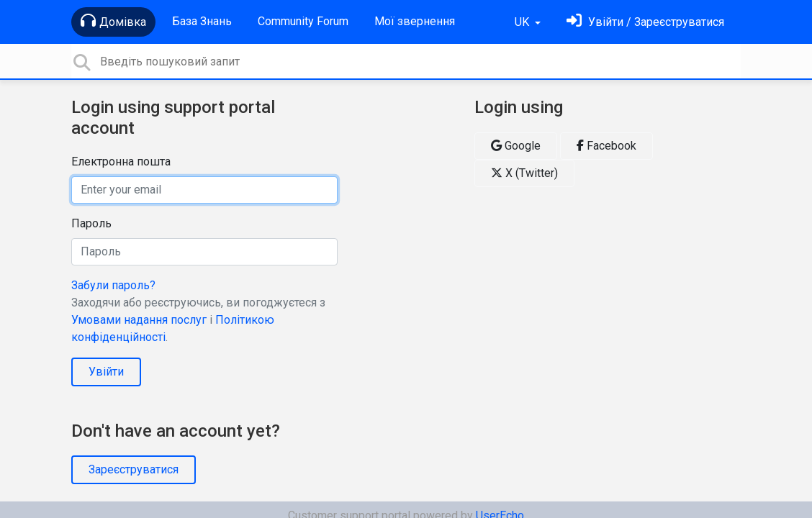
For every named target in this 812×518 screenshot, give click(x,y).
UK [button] (523, 22)
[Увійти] (645, 22)
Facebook (606, 146)
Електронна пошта (121, 162)
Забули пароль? (113, 285)
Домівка (113, 21)
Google (516, 146)
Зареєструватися (134, 469)
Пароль (91, 223)
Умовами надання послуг (139, 320)
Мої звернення (415, 21)
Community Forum (303, 21)
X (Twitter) (524, 173)
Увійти (106, 372)
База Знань (202, 21)
